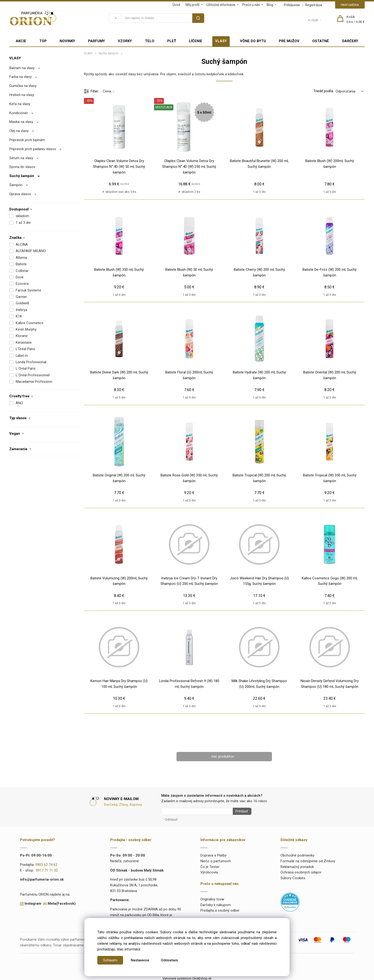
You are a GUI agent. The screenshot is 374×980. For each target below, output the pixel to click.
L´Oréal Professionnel (33, 375)
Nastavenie (140, 960)
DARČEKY (350, 41)
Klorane (22, 336)
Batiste (21, 264)
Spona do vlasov (22, 167)
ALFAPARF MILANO (31, 251)
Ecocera (22, 284)
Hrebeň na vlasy (22, 95)
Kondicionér (19, 113)
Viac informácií (129, 949)
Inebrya (21, 310)
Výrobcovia (209, 871)
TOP (43, 41)
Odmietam (169, 960)
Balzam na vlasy (22, 68)
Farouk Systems (29, 290)
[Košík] (356, 20)
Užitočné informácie (221, 5)
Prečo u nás (251, 5)
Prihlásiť (240, 812)
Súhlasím (110, 960)
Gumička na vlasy (23, 86)
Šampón (16, 185)
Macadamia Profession (34, 382)
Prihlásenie (292, 5)
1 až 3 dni (23, 223)
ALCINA (22, 245)
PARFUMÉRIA (350, 5)
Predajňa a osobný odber (220, 909)
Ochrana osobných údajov (301, 871)
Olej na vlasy (19, 131)
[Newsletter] (197, 812)
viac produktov (223, 756)
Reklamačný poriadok (297, 865)
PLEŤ (172, 41)
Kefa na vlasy (20, 104)
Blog (270, 5)
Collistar (22, 271)
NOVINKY (67, 41)
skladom (22, 216)
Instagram (33, 902)
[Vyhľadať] (115, 18)
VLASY (221, 41)
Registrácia (314, 5)
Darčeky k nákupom (216, 903)
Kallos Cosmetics (30, 323)
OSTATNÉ (321, 41)
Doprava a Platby (213, 854)
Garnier (21, 297)
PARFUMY (96, 41)
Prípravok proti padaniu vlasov (33, 149)
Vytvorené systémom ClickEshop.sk (187, 977)
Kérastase (24, 342)
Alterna (21, 258)
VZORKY (125, 41)
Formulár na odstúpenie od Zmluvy (308, 860)
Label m (22, 356)
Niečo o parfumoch (216, 860)
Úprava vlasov (20, 194)
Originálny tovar (212, 898)
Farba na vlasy (21, 77)
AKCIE (21, 41)
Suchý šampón (22, 176)
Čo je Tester (210, 865)
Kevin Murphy (26, 329)
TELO (150, 41)
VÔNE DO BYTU (253, 41)
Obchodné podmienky (297, 854)
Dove (20, 277)
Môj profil (192, 5)
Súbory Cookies (293, 877)
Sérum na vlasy (21, 158)
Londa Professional (31, 362)
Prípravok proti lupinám (27, 140)
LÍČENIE (196, 41)
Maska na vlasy (21, 122)
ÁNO (19, 403)
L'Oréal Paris (25, 349)
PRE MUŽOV (289, 41)
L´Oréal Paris (26, 368)
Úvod (176, 5)
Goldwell (22, 303)
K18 (19, 316)
